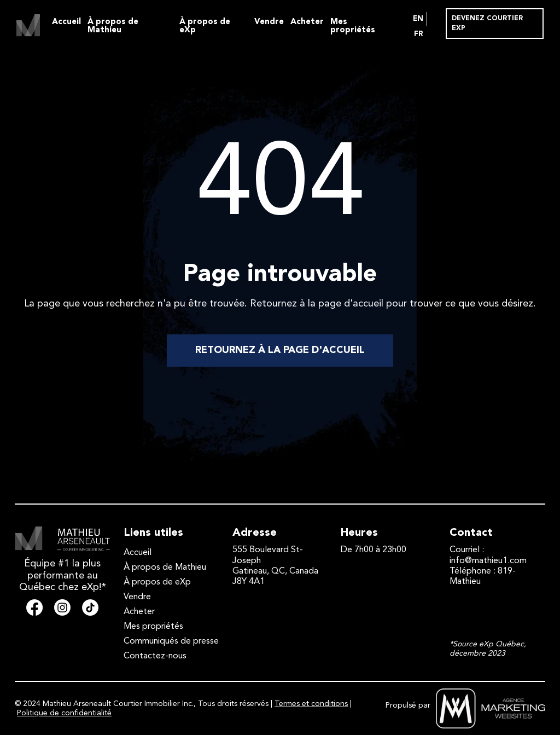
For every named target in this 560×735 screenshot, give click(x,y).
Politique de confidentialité (64, 713)
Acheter (307, 22)
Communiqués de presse (171, 641)
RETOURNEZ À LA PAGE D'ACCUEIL (280, 350)
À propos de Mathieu (113, 26)
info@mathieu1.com (488, 561)
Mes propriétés (353, 26)
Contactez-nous (155, 656)
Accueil (66, 22)
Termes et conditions (311, 704)
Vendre (269, 22)
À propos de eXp (205, 26)
